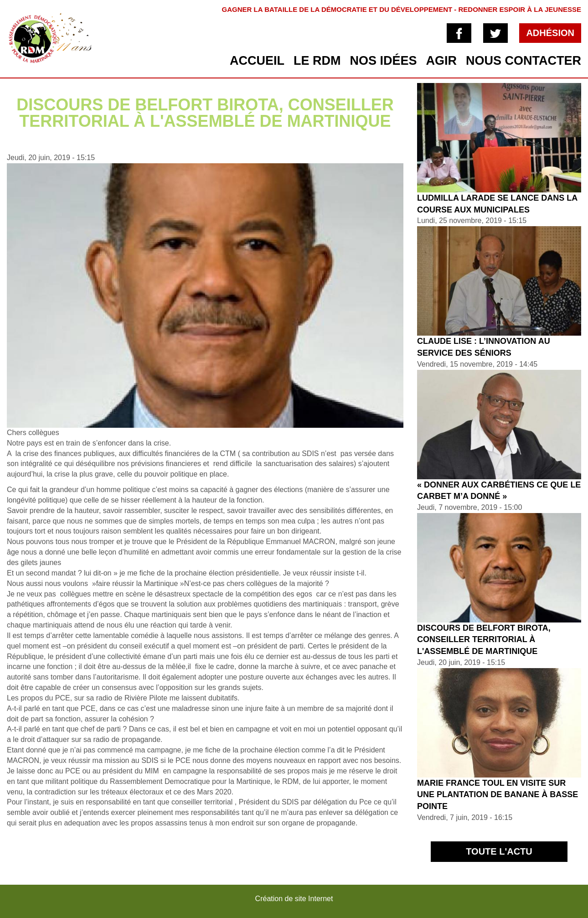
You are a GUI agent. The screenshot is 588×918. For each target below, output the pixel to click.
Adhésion (550, 33)
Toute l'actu (499, 851)
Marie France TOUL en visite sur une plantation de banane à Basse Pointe (498, 795)
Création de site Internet (294, 899)
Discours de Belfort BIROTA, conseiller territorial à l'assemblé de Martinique (484, 640)
